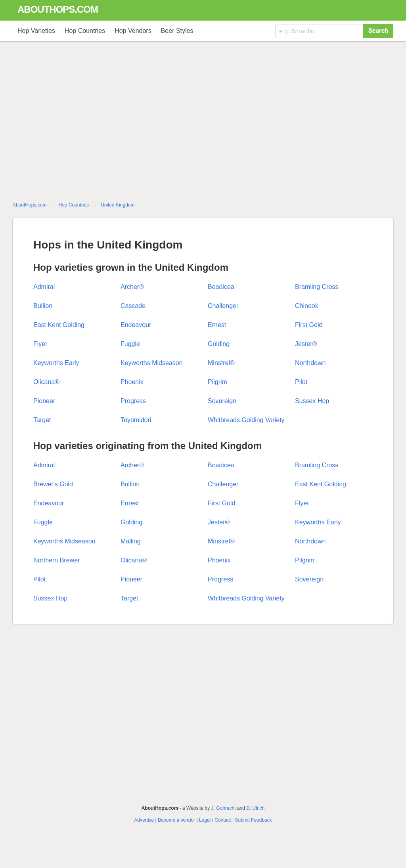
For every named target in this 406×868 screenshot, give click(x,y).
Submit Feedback (253, 820)
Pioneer (44, 401)
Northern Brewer (56, 560)
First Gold (309, 325)
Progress (133, 401)
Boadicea (221, 287)
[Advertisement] (203, 124)
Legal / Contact (215, 820)
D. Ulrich (255, 808)
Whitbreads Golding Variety (246, 420)
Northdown (310, 363)
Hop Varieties (36, 31)
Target (42, 420)
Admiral (44, 287)
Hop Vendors (133, 31)
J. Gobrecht (224, 808)
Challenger (223, 306)
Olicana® (46, 382)
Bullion (43, 306)
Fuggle (130, 344)
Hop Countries (85, 31)
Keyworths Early (56, 363)
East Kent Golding (59, 325)
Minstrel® (221, 363)
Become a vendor (176, 820)
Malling (131, 541)
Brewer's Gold (53, 484)
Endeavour (136, 325)
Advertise (144, 820)
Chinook (307, 306)
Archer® (132, 287)
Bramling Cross (317, 287)
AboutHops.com (30, 205)
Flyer (40, 344)
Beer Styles (177, 31)
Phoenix (132, 382)
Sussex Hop (312, 401)
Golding (219, 344)
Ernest (217, 325)
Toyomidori (136, 420)
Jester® (306, 344)
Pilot (301, 382)
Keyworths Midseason (152, 363)
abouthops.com (58, 9)
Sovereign (222, 401)
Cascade (133, 306)
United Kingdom (118, 205)
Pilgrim (217, 382)
